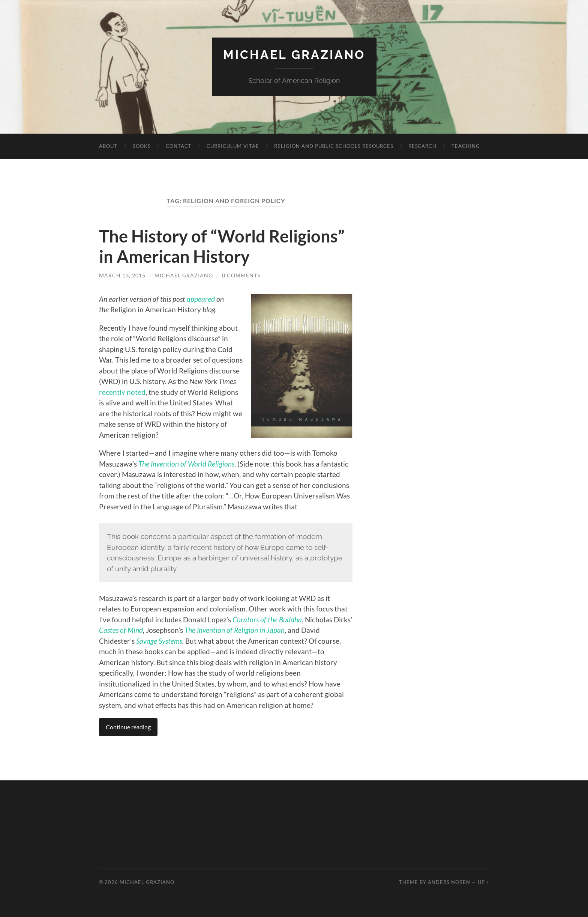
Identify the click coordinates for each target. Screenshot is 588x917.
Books (142, 146)
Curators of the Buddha (267, 620)
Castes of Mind (121, 630)
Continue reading (128, 727)
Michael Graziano (294, 55)
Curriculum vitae (233, 146)
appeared (202, 299)
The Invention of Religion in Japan (235, 630)
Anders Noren (449, 882)
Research (422, 146)
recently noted (122, 392)
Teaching (466, 146)
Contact (179, 146)
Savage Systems (159, 641)
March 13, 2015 (122, 275)
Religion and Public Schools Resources (334, 146)
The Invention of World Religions (186, 464)
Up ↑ (483, 882)
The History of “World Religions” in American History (222, 246)
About (108, 146)
